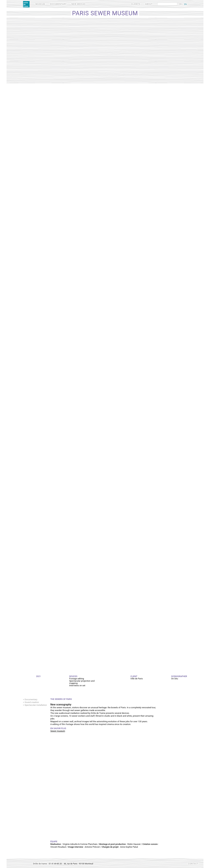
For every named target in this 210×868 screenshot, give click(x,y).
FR (180, 4)
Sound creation (32, 702)
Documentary (31, 699)
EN (185, 4)
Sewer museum (58, 731)
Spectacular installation (36, 705)
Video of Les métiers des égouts (105, 788)
